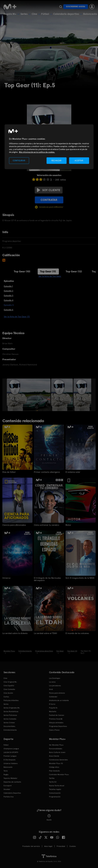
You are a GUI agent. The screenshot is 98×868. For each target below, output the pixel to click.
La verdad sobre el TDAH (45, 633)
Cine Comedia (9, 689)
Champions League (11, 748)
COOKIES (73, 846)
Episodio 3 (9, 296)
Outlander (53, 696)
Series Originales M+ (12, 708)
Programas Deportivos (58, 726)
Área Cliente (54, 756)
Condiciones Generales (58, 759)
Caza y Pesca (54, 730)
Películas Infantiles (11, 700)
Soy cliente (49, 190)
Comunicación (55, 793)
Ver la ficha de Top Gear (50, 276)
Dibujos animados (56, 722)
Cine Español (9, 685)
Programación (55, 796)
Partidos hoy (9, 796)
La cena (52, 682)
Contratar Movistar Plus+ (59, 774)
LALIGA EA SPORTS (11, 752)
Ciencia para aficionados (14, 525)
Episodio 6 (9, 310)
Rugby (6, 774)
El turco (52, 704)
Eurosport (8, 785)
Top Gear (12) (74, 271)
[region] (49, 147)
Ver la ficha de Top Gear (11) (17, 317)
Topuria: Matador (10, 778)
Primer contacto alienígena (47, 472)
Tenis (6, 771)
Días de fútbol (9, 472)
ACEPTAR (79, 160)
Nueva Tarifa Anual (57, 785)
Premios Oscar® (56, 719)
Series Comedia (10, 719)
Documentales (9, 726)
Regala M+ (10, 14)
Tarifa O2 (53, 782)
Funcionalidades (56, 748)
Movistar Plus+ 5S (56, 763)
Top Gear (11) (48, 271)
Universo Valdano (11, 763)
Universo (6, 578)
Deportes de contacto (12, 782)
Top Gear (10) (22, 271)
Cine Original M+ (10, 682)
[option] (29, 395)
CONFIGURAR (19, 160)
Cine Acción (8, 693)
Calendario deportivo (66, 14)
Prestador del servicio (31, 846)
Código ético (54, 767)
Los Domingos (55, 678)
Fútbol (45, 14)
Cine (34, 14)
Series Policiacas (10, 715)
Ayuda (49, 817)
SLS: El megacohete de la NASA (80, 578)
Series (24, 14)
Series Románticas (11, 711)
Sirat (51, 689)
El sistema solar (73, 472)
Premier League (10, 756)
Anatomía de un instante (59, 700)
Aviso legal (48, 846)
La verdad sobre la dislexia (15, 633)
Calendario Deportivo (12, 793)
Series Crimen (9, 722)
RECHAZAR (56, 160)
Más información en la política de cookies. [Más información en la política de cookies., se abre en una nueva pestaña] (37, 152)
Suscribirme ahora (76, 7)
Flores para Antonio (57, 693)
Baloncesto (90, 14)
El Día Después (9, 759)
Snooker (7, 789)
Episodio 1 (8, 286)
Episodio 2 (9, 291)
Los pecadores (55, 685)
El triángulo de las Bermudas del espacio (47, 579)
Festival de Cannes (57, 715)
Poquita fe (53, 708)
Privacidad (61, 846)
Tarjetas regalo (55, 789)
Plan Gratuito (54, 771)
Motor (68, 525)
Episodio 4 (9, 300)
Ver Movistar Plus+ (56, 745)
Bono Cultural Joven (57, 752)
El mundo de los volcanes (77, 633)
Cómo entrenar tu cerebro (47, 525)
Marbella (53, 711)
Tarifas (52, 778)
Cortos (6, 696)
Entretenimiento (10, 730)
